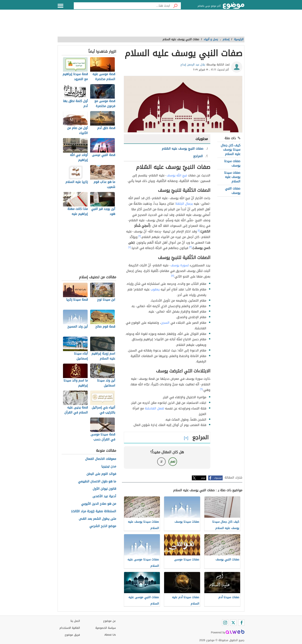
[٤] (130, 247)
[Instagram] (225, 623)
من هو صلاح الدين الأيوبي (99, 504)
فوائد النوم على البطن (101, 474)
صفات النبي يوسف (233, 191)
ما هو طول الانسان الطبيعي (97, 482)
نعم (173, 462)
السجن (165, 323)
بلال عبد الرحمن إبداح (193, 65)
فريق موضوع (72, 635)
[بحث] (175, 6)
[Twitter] (233, 623)
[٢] (140, 236)
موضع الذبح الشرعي (103, 526)
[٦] (201, 389)
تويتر (203, 478)
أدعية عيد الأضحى (104, 496)
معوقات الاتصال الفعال (101, 459)
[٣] (190, 247)
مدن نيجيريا (109, 467)
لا (161, 462)
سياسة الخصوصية (106, 628)
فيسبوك (218, 478)
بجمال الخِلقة (184, 204)
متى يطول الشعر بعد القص (97, 519)
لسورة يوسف (180, 265)
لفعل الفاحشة (154, 408)
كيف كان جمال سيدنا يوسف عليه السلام (231, 150)
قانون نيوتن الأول (104, 489)
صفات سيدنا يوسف (232, 163)
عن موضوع (109, 621)
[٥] (173, 276)
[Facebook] (241, 623)
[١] (199, 231)
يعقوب (155, 289)
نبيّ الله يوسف (177, 175)
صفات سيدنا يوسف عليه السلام (232, 177)
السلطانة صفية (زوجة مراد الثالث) (94, 511)
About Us (110, 635)
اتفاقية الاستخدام (70, 628)
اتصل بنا (75, 621)
